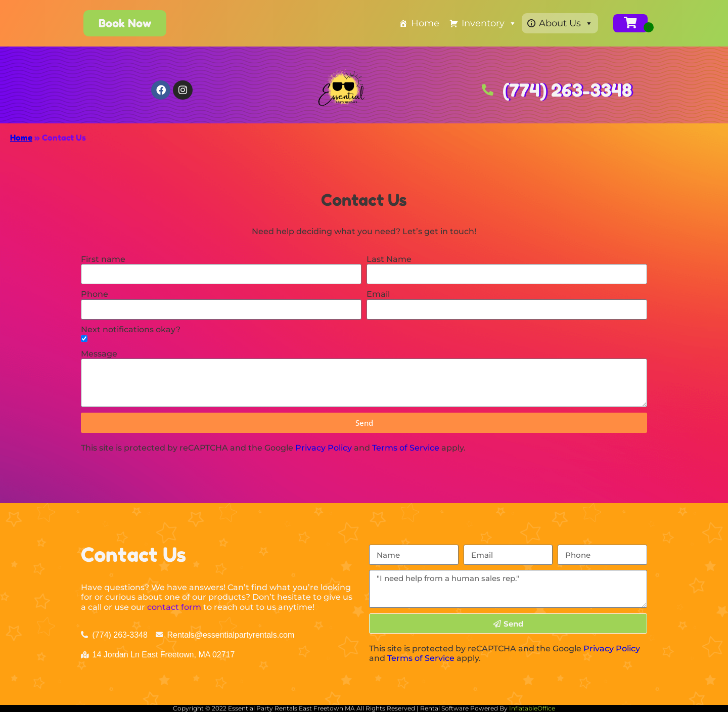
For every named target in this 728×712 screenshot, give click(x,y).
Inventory (489, 23)
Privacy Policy (324, 448)
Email (378, 294)
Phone (95, 294)
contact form (174, 607)
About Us (566, 23)
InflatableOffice (532, 708)
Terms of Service (406, 448)
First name (103, 259)
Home (425, 23)
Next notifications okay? (131, 329)
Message (99, 354)
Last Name (389, 259)
